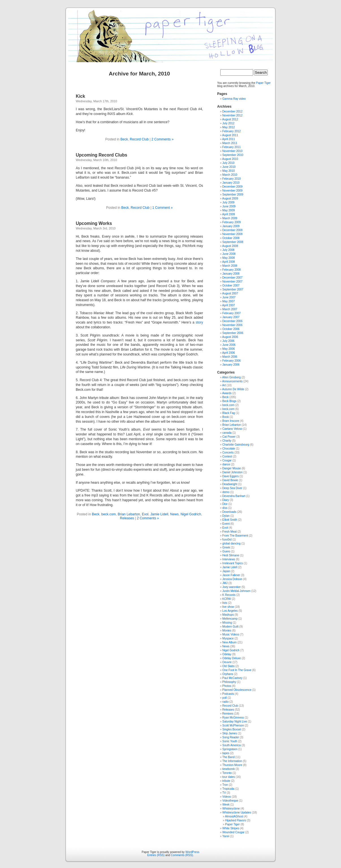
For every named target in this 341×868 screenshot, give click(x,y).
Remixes (228, 714)
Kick (80, 96)
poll (225, 698)
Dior (225, 504)
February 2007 (231, 313)
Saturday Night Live (235, 721)
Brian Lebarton (129, 514)
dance (226, 464)
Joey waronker (231, 587)
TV (224, 793)
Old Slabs (228, 666)
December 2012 (232, 111)
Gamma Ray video (234, 99)
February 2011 (231, 147)
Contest (227, 456)
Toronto (227, 773)
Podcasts (228, 694)
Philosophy (229, 682)
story (199, 322)
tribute (226, 781)
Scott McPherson (233, 725)
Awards (227, 393)
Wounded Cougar (233, 832)
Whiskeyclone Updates (237, 812)
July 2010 (228, 163)
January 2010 (231, 183)
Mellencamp (230, 619)
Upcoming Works (94, 223)
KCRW (226, 599)
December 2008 (232, 230)
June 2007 (229, 297)
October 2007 (231, 286)
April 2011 (229, 139)
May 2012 (228, 127)
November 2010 (232, 151)
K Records (229, 595)
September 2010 (233, 155)
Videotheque (230, 801)
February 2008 (231, 270)
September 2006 (233, 333)
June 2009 (229, 206)
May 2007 (228, 301)
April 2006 (229, 353)
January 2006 (231, 365)
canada (227, 433)
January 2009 (231, 226)
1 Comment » (163, 208)
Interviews (229, 559)
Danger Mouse (232, 468)
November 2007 (232, 282)
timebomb (228, 769)
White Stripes (231, 828)
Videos (226, 797)
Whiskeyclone (231, 809)
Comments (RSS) (182, 855)
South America (231, 745)
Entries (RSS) (156, 855)
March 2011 (230, 143)
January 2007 (231, 317)
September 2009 (233, 195)
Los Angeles (230, 611)
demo (226, 492)
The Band (228, 757)
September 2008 (233, 242)
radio (225, 702)
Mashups (228, 615)
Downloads (229, 512)
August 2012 (230, 119)
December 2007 (232, 278)
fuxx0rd (227, 540)
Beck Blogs (229, 401)
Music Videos (231, 634)
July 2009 (228, 202)
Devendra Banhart (234, 496)
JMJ (225, 583)
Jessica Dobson (232, 579)
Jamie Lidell (159, 514)
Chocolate (229, 449)
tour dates (228, 777)
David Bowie (230, 480)
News (174, 514)
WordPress (192, 852)
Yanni (226, 836)
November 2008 (232, 234)
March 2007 (230, 309)
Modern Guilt (230, 627)
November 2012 (232, 115)
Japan (226, 571)
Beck (124, 139)
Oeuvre (227, 662)
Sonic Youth (230, 741)
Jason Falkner (231, 575)
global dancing (231, 543)
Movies (227, 631)
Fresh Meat (229, 532)
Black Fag (228, 413)
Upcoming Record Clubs (102, 155)
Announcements (232, 381)
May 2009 (228, 210)
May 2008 (228, 258)
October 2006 (231, 329)
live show (228, 607)
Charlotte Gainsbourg (236, 445)
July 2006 (228, 341)
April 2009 (229, 214)
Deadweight (230, 484)
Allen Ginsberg (232, 377)
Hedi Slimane (231, 555)
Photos (227, 686)
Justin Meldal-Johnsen (236, 591)
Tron (225, 785)
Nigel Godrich (191, 514)
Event (226, 524)
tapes (226, 753)
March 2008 (230, 266)
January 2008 (231, 274)
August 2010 (230, 159)
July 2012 (228, 123)
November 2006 (232, 325)
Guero (226, 551)
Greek (226, 547)
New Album (229, 642)
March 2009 (230, 218)
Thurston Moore (232, 765)
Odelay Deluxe (232, 658)
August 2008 (230, 246)
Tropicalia (228, 789)
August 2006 (230, 337)
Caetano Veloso (232, 429)
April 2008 (229, 262)
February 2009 (231, 222)
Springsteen (230, 749)
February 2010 (231, 179)
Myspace (228, 638)
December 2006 (232, 321)
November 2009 (232, 191)
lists (225, 603)
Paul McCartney (232, 678)
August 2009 (230, 198)
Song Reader (231, 737)
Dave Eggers (230, 476)
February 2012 (231, 131)
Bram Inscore (231, 421)
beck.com (108, 514)
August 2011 (230, 135)
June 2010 (229, 167)
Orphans (228, 674)
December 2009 (232, 187)
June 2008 (229, 254)
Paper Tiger (264, 83)
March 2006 (230, 357)
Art (224, 385)
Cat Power (229, 437)
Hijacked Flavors (236, 820)
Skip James (230, 733)
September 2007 (233, 289)
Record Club (139, 139)
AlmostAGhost (234, 816)
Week (226, 805)
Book (225, 417)
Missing (227, 623)
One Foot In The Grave (237, 670)
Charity (227, 441)
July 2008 (228, 250)
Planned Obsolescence (237, 690)
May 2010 (228, 171)
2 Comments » (163, 139)
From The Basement (235, 536)
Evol (145, 514)
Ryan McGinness (233, 718)
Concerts (228, 453)
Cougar (227, 460)
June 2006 (229, 345)
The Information (232, 761)
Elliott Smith (230, 520)
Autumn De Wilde (233, 389)
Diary (225, 500)
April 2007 (229, 305)
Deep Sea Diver (232, 488)
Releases (127, 518)
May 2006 (228, 349)
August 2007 (230, 293)
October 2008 (231, 238)
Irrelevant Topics (233, 563)
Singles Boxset (232, 729)
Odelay (227, 654)
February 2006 (231, 361)
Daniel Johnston (232, 472)
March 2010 (230, 175)
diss (225, 508)
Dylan (226, 516)
